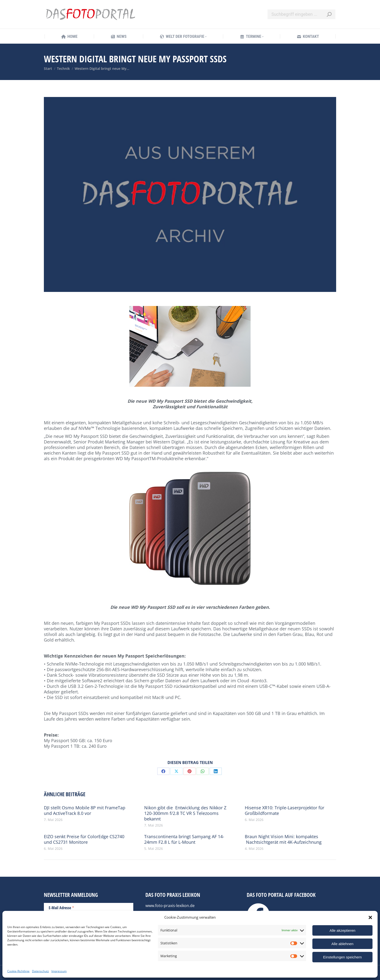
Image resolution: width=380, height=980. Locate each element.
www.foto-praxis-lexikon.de (170, 906)
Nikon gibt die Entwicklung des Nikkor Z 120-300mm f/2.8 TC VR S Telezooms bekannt (185, 813)
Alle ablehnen (343, 944)
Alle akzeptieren (343, 930)
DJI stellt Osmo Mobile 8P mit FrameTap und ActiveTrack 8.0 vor (85, 811)
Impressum (59, 971)
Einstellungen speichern (342, 957)
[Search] (301, 14)
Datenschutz (40, 971)
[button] (370, 917)
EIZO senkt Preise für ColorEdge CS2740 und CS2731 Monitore (84, 839)
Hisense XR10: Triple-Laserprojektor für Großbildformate (285, 811)
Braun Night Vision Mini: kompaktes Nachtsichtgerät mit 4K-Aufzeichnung (283, 839)
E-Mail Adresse (61, 908)
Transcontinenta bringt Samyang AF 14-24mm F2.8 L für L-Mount (184, 839)
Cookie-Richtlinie (18, 971)
